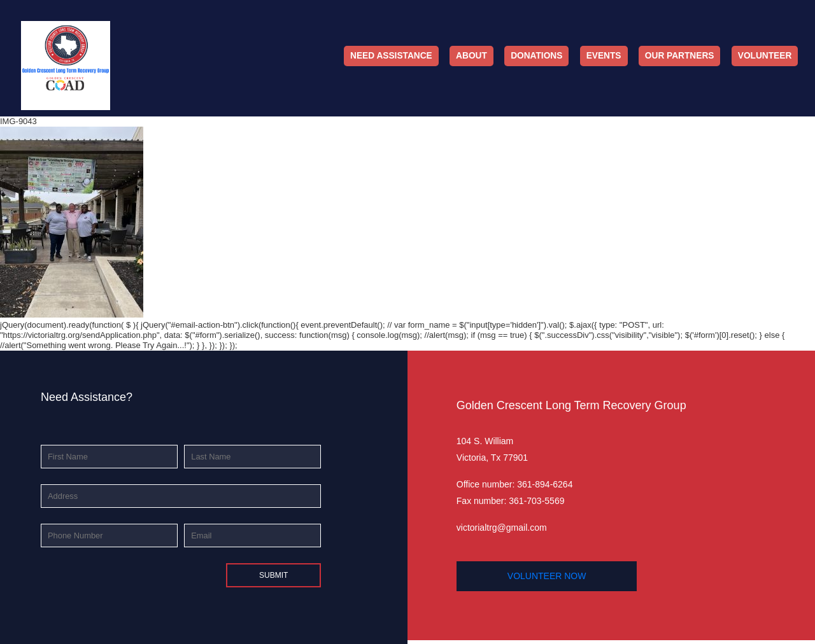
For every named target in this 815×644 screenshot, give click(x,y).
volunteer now (547, 576)
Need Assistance (391, 56)
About (471, 56)
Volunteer (765, 56)
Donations (536, 56)
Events (604, 56)
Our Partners (680, 56)
